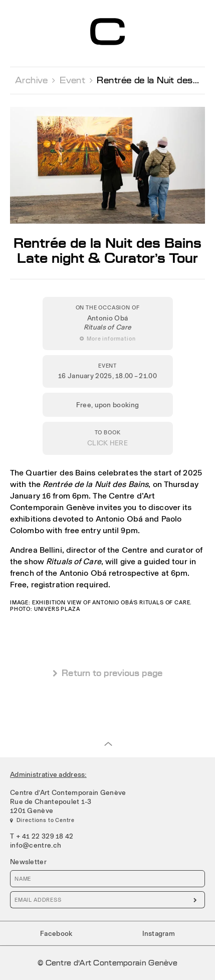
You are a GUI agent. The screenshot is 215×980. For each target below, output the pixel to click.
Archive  (35, 80)
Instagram (159, 933)
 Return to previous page (107, 673)
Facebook (56, 933)
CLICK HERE (107, 443)
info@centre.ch (36, 845)
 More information (108, 339)
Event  (76, 80)
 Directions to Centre (42, 820)
